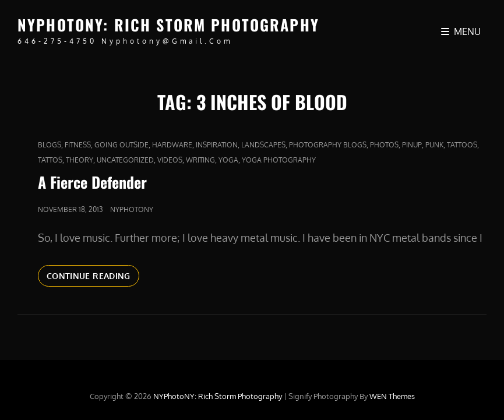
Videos (170, 160)
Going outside (121, 145)
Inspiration (217, 145)
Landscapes (263, 145)
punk (434, 145)
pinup (412, 145)
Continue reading (93, 278)
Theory (80, 160)
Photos (384, 145)
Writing (200, 160)
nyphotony (132, 209)
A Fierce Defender (92, 182)
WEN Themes (392, 396)
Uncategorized (125, 160)
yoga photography (279, 160)
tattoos (462, 145)
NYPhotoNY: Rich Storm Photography (168, 25)
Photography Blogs (328, 145)
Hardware (172, 145)
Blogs (50, 145)
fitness (78, 145)
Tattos (50, 160)
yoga (228, 160)
